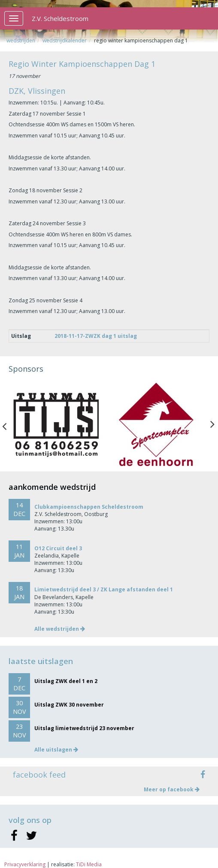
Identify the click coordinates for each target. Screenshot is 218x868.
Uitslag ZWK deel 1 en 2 (66, 681)
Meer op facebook (172, 789)
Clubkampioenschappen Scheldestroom (89, 507)
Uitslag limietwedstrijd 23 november (84, 728)
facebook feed (39, 775)
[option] (59, 424)
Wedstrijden (21, 40)
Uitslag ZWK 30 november (69, 705)
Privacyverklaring (25, 864)
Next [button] (212, 424)
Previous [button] (9, 424)
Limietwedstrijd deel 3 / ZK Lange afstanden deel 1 (104, 589)
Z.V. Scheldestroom (60, 18)
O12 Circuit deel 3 (58, 548)
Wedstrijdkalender (65, 40)
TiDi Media (89, 864)
